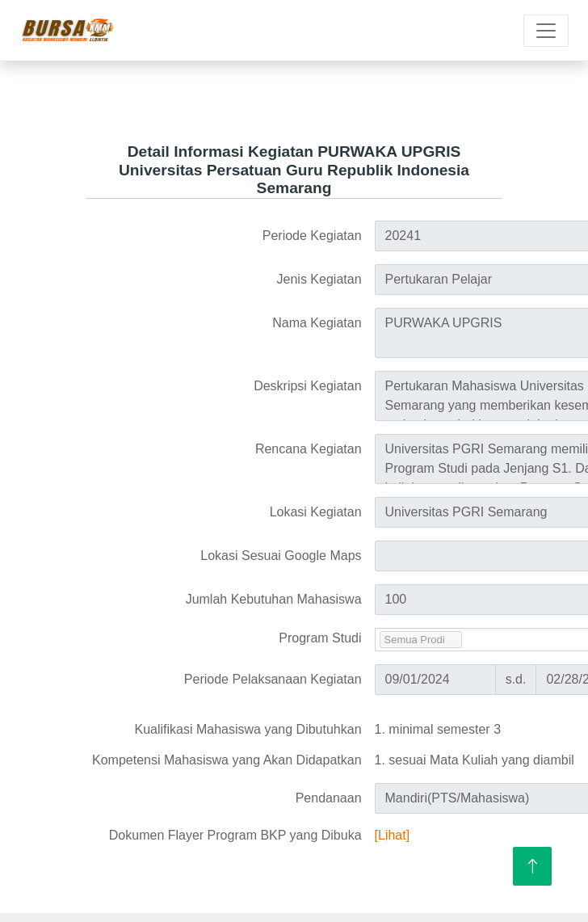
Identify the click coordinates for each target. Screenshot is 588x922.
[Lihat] (393, 835)
